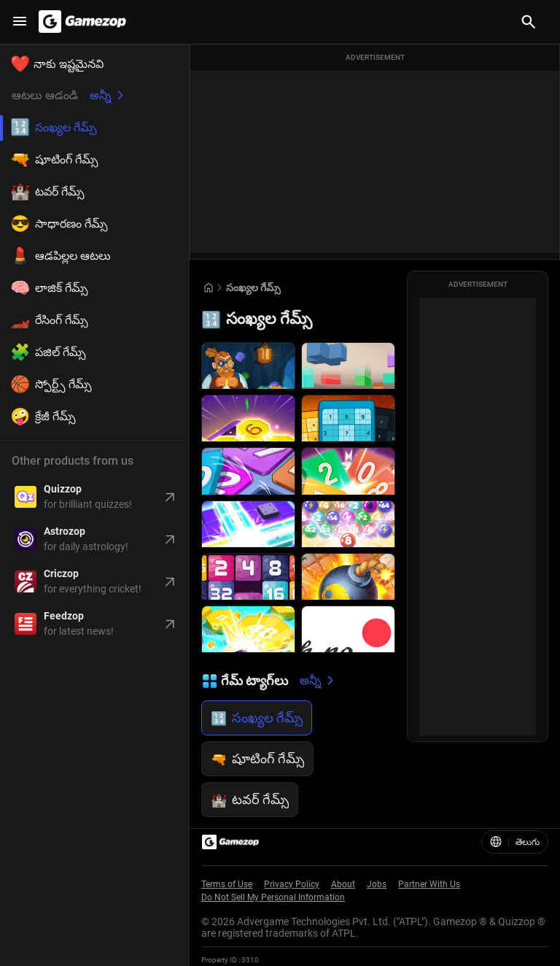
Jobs (377, 884)
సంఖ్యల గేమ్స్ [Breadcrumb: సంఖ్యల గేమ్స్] (253, 287)
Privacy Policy (292, 884)
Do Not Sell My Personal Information (273, 897)
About (343, 884)
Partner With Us (429, 884)
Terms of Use (227, 884)
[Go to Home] (209, 288)
